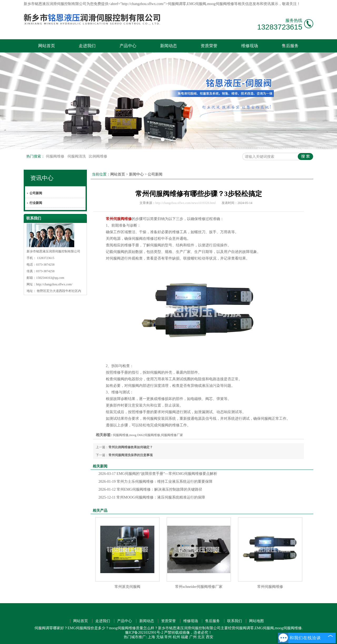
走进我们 (87, 46)
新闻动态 (168, 46)
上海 (151, 637)
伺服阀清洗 (77, 156)
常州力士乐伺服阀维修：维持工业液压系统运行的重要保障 (155, 482)
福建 (185, 637)
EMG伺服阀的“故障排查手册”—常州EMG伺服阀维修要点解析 (158, 474)
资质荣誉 (209, 46)
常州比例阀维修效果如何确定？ (131, 447)
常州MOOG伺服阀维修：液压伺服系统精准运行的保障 (152, 497)
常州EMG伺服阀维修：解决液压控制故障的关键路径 (150, 489)
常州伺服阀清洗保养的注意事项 (131, 455)
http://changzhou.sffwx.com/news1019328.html (185, 203)
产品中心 (128, 46)
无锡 (160, 637)
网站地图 (256, 621)
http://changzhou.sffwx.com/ (54, 284)
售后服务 (290, 46)
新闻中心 (136, 174)
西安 (210, 637)
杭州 (176, 637)
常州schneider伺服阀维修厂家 (199, 587)
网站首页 (47, 46)
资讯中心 (42, 178)
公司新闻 (36, 193)
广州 (193, 637)
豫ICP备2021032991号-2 (144, 633)
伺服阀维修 (56, 156)
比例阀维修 (98, 156)
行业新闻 (36, 203)
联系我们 (235, 621)
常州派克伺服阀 (127, 587)
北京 (201, 637)
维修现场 (250, 46)
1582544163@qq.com (50, 278)
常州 (168, 637)
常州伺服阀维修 (270, 587)
